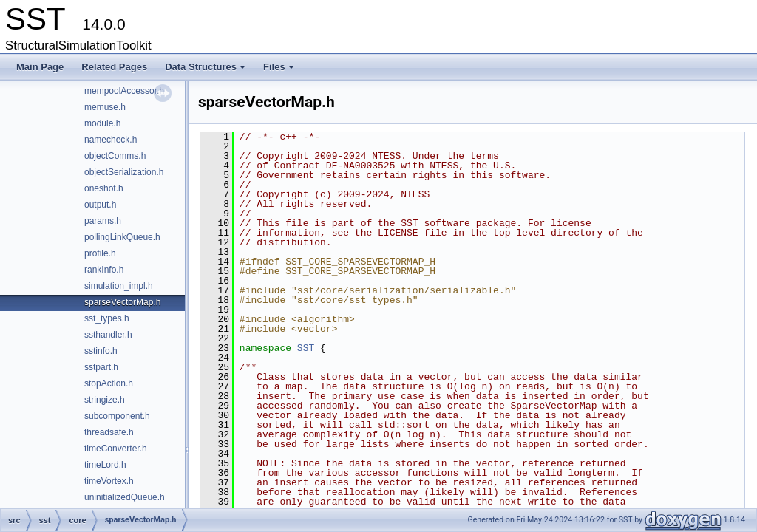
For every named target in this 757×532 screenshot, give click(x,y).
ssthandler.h (108, 335)
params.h (103, 221)
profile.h (100, 253)
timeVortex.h (109, 481)
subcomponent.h (117, 416)
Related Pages (114, 67)
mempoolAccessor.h (124, 91)
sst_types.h (107, 318)
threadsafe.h (109, 432)
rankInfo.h (104, 270)
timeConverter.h (116, 449)
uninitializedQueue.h (125, 497)
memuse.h (105, 107)
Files (280, 71)
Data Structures (206, 71)
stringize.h (105, 400)
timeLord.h (105, 465)
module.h (102, 123)
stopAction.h (109, 383)
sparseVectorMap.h (122, 302)
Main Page (40, 67)
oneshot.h (104, 188)
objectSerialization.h (124, 172)
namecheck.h (111, 140)
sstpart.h (101, 367)
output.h (100, 205)
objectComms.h (115, 156)
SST (306, 348)
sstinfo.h (101, 351)
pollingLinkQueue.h (122, 237)
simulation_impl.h (119, 286)
